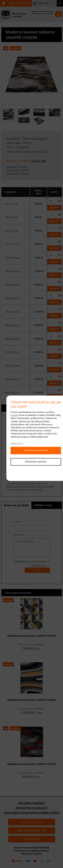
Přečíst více (16, 444)
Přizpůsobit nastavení (36, 462)
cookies (14, 415)
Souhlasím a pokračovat (36, 450)
